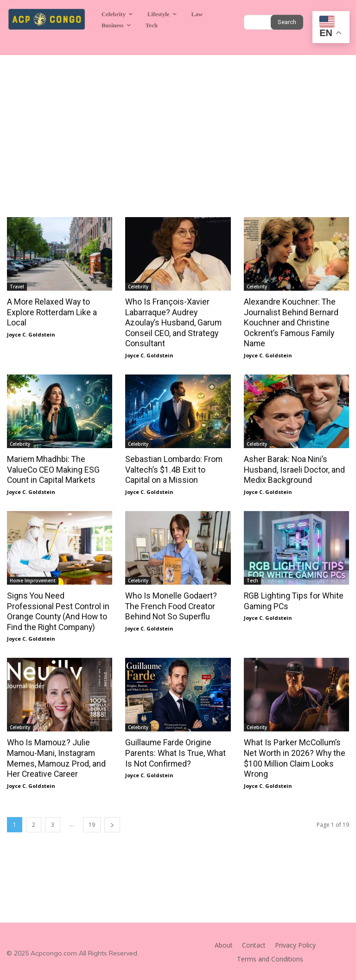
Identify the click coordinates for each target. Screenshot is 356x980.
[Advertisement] (178, 125)
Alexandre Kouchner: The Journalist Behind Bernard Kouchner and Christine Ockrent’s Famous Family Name (289, 322)
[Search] (287, 22)
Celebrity (138, 287)
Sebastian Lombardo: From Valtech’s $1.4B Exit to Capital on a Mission (177, 468)
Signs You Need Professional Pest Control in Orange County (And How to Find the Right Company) (60, 609)
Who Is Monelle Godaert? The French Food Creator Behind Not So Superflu (176, 604)
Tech (252, 578)
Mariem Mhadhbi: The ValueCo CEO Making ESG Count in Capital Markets (51, 468)
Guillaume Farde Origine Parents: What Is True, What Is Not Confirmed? (177, 750)
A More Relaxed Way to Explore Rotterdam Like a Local (50, 312)
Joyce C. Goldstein (31, 334)
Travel (17, 287)
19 (92, 821)
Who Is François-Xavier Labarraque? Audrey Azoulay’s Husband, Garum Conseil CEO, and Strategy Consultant (177, 317)
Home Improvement (33, 578)
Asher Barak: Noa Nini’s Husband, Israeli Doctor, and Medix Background (292, 468)
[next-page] (112, 821)
